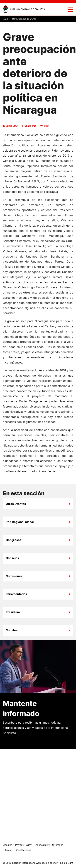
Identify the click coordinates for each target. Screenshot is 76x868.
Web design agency (47, 863)
